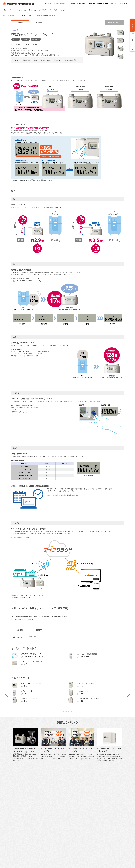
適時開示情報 (89, 834)
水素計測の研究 (52, 820)
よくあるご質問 (71, 60)
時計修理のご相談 (34, 831)
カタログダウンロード (35, 812)
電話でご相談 (33, 826)
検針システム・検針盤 (12, 826)
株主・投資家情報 (91, 809)
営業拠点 (71, 828)
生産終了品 (32, 817)
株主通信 (88, 842)
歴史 (70, 845)
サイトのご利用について (8, 865)
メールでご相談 (34, 823)
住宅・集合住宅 (10, 842)
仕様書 (36, 60)
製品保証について (34, 841)
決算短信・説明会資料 (92, 828)
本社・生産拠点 (73, 831)
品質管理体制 (51, 817)
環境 (49, 844)
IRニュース (89, 823)
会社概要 (71, 815)
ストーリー (71, 820)
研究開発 (50, 823)
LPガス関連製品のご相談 (36, 828)
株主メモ (88, 851)
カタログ (17, 60)
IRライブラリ (89, 837)
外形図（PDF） (46, 60)
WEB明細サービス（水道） (14, 834)
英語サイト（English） (108, 822)
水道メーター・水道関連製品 (14, 817)
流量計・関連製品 (11, 820)
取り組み (50, 828)
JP (120, 3)
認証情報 (71, 848)
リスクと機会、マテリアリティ (56, 855)
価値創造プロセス (52, 853)
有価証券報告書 (90, 831)
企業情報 (71, 809)
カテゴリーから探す (21, 10)
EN (123, 3)
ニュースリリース (107, 809)
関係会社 (71, 834)
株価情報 (88, 845)
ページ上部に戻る (31, 637)
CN (126, 3)
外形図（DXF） (59, 60)
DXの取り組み (72, 842)
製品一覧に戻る (17, 637)
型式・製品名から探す (45, 10)
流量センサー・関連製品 (13, 823)
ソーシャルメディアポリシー (36, 865)
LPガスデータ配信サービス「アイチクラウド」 (33, 595)
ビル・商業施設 (10, 845)
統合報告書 (89, 840)
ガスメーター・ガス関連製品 (26, 16)
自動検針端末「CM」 (25, 597)
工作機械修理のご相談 (35, 834)
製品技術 (50, 826)
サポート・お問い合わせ (37, 809)
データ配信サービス (12, 831)
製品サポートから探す (60, 10)
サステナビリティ (53, 839)
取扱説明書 (27, 60)
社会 (49, 847)
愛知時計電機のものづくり (55, 815)
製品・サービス (8, 10)
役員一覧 (71, 837)
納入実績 (50, 834)
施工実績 (50, 831)
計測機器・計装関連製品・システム (16, 828)
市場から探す (33, 10)
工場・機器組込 (10, 848)
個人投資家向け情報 (91, 820)
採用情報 (113, 3)
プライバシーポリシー (21, 865)
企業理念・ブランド (74, 823)
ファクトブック (90, 826)
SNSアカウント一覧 (107, 853)
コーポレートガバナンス (75, 826)
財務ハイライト (90, 817)
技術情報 (50, 809)
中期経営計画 (89, 815)
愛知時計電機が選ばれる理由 (56, 812)
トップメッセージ (52, 842)
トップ (4, 16)
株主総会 (88, 848)
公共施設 (9, 850)
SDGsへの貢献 (73, 840)
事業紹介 (71, 817)
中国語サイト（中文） (108, 824)
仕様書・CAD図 (34, 815)
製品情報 (12, 16)
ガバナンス (51, 850)
